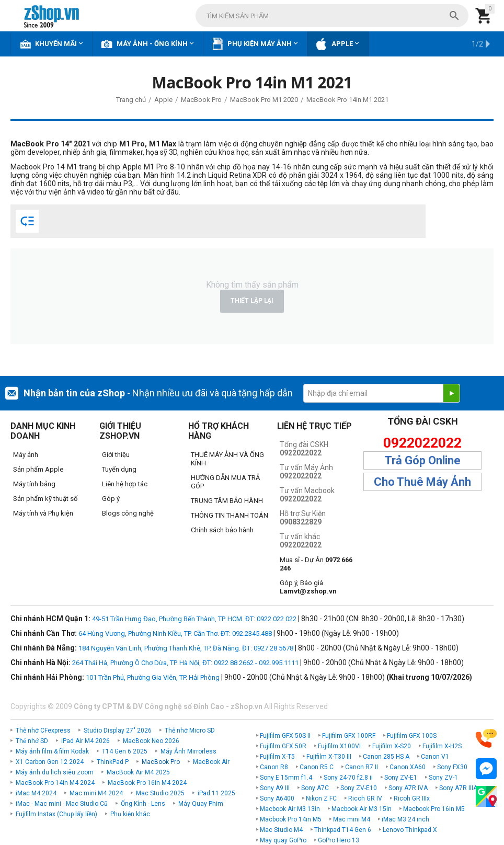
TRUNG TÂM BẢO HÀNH (227, 501)
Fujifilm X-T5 (277, 757)
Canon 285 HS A (386, 757)
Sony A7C (315, 788)
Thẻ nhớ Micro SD (190, 730)
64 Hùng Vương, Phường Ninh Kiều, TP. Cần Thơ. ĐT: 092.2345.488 (175, 633)
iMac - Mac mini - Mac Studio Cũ (62, 804)
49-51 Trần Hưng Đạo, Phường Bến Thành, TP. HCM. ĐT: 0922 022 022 (194, 619)
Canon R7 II (362, 767)
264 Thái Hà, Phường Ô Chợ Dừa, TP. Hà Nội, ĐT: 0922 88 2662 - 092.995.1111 (185, 663)
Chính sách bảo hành (222, 530)
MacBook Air (211, 762)
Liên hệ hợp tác (125, 484)
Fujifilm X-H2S (442, 746)
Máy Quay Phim (201, 804)
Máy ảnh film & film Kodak (52, 751)
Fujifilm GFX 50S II (285, 736)
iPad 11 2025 (216, 793)
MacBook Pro (161, 762)
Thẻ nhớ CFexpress (43, 730)
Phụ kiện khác (130, 814)
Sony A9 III (275, 788)
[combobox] (332, 16)
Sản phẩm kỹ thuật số (45, 499)
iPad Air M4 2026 (85, 741)
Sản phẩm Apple (38, 469)
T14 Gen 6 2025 (125, 751)
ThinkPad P (113, 762)
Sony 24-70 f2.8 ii (348, 778)
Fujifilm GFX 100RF (349, 736)
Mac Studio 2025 (160, 793)
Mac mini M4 (352, 819)
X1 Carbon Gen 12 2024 (50, 762)
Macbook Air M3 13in (290, 809)
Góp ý (111, 499)
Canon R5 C (317, 767)
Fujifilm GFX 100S (412, 736)
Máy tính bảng (34, 484)
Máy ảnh (26, 455)
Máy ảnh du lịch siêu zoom (55, 772)
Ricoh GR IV (365, 798)
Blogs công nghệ (128, 513)
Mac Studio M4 (281, 830)
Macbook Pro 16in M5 (434, 809)
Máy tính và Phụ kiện (43, 513)
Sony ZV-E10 (359, 788)
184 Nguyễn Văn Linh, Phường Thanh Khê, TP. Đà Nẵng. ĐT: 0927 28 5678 (186, 648)
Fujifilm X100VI (339, 746)
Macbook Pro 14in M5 (291, 819)
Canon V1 (435, 757)
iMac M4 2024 (36, 793)
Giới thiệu (116, 455)
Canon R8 (274, 767)
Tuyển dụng (119, 469)
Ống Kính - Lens (143, 804)
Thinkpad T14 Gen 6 (343, 830)
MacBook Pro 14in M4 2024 (55, 783)
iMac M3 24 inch (405, 819)
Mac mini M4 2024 (96, 793)
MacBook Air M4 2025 (138, 772)
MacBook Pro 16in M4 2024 (147, 783)
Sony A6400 (277, 798)
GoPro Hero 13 (339, 840)
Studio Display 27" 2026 (118, 730)
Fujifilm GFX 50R (283, 746)
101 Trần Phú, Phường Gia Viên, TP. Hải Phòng (153, 677)
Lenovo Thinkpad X (410, 830)
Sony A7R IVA (408, 788)
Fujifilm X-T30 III (329, 757)
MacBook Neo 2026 (151, 741)
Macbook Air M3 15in (362, 809)
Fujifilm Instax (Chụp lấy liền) (56, 814)
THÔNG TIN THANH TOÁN (230, 515)
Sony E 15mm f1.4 (286, 778)
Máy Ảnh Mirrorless (188, 751)
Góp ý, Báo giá (308, 587)
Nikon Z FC (321, 798)
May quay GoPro (283, 840)
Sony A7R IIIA (458, 788)
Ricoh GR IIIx (412, 798)
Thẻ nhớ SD (32, 741)
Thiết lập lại (252, 301)
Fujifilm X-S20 (392, 746)
